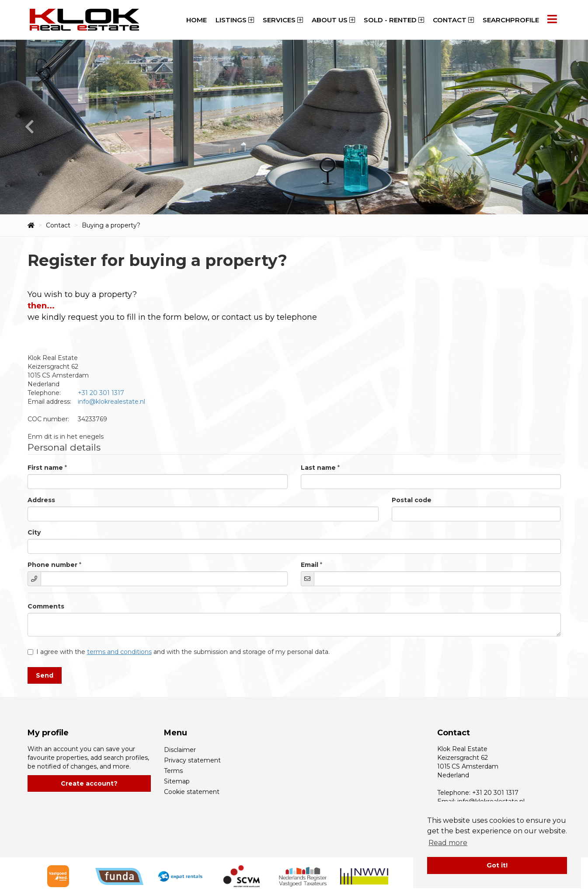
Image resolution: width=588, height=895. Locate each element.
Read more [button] (448, 843)
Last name (318, 468)
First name (45, 468)
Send (45, 675)
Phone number (52, 565)
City (34, 532)
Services (283, 20)
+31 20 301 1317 (101, 393)
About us (333, 20)
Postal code (412, 500)
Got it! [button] (497, 865)
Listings (235, 20)
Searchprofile (511, 20)
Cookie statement (192, 792)
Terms (173, 771)
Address (41, 500)
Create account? (89, 783)
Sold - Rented (394, 20)
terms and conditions (119, 652)
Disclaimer (180, 750)
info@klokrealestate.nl (111, 402)
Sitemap (177, 781)
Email (310, 565)
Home (197, 20)
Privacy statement (192, 760)
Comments (46, 606)
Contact (453, 20)
